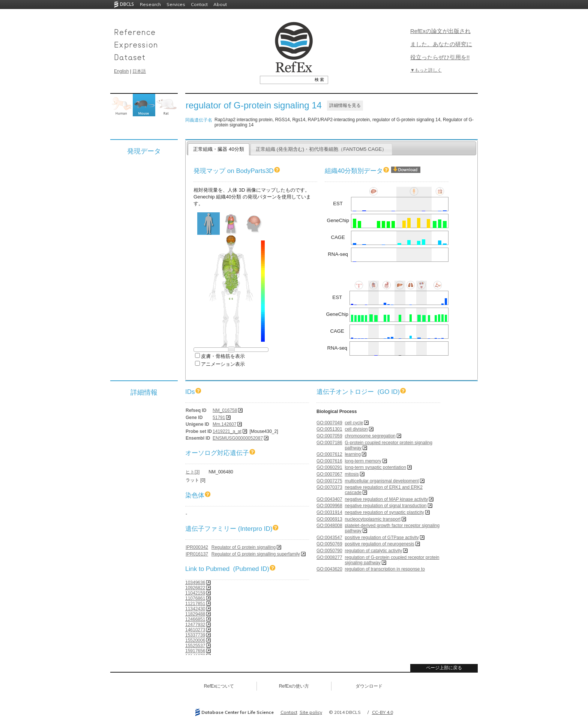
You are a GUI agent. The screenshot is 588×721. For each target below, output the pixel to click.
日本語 (139, 71)
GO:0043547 (329, 538)
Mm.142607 (224, 424)
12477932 (195, 625)
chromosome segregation (370, 436)
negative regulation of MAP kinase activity (386, 499)
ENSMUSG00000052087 (238, 438)
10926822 (195, 588)
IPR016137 (197, 554)
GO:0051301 (329, 429)
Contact (199, 4)
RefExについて (219, 686)
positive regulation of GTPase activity (382, 538)
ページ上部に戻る (444, 668)
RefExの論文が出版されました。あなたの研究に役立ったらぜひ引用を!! (441, 44)
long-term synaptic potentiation (375, 467)
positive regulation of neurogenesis (379, 544)
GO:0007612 (329, 454)
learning (353, 454)
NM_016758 (225, 410)
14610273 (195, 630)
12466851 (195, 619)
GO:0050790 (329, 551)
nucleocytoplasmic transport (373, 519)
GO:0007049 (329, 423)
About (220, 4)
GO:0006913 (329, 519)
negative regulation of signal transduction (385, 506)
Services (176, 4)
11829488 (195, 614)
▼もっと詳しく (426, 70)
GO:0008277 (329, 557)
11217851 (195, 604)
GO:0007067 (329, 474)
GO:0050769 (329, 544)
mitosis (352, 474)
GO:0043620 (329, 569)
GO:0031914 (329, 512)
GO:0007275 (329, 481)
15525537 (195, 646)
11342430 (195, 609)
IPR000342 (197, 547)
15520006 (195, 640)
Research (150, 4)
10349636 (195, 583)
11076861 (195, 598)
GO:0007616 (329, 461)
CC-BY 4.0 (382, 712)
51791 (219, 418)
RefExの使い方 (294, 686)
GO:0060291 (329, 467)
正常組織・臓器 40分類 (218, 149)
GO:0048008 (329, 526)
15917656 (195, 651)
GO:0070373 (329, 487)
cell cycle (354, 423)
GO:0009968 (329, 506)
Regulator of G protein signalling (244, 547)
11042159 (195, 593)
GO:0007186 (329, 443)
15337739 (195, 635)
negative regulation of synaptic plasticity (384, 512)
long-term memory (363, 461)
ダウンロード (369, 686)
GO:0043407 (329, 499)
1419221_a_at (227, 431)
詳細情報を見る (345, 105)
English (121, 71)
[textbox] (286, 80)
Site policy (311, 712)
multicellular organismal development (382, 481)
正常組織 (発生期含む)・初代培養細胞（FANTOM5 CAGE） (321, 149)
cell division (356, 429)
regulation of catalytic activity (373, 551)
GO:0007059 (329, 436)
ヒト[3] (193, 472)
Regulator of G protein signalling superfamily (256, 554)
